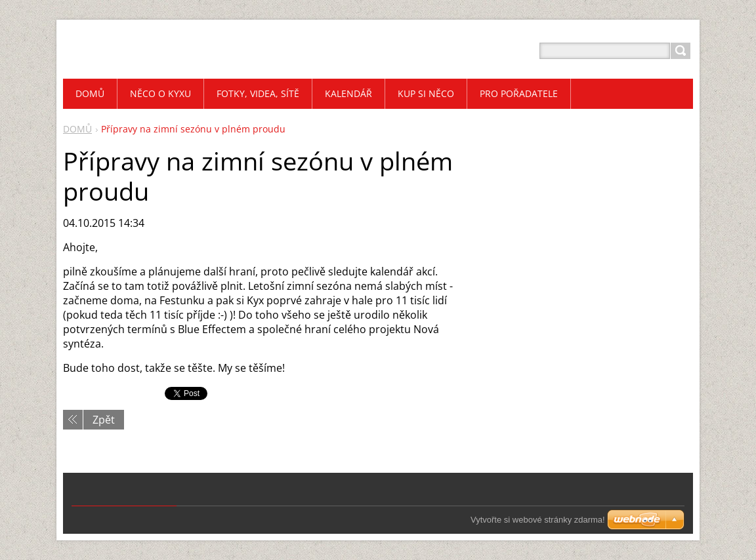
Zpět (104, 420)
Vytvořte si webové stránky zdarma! (538, 520)
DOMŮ (77, 129)
